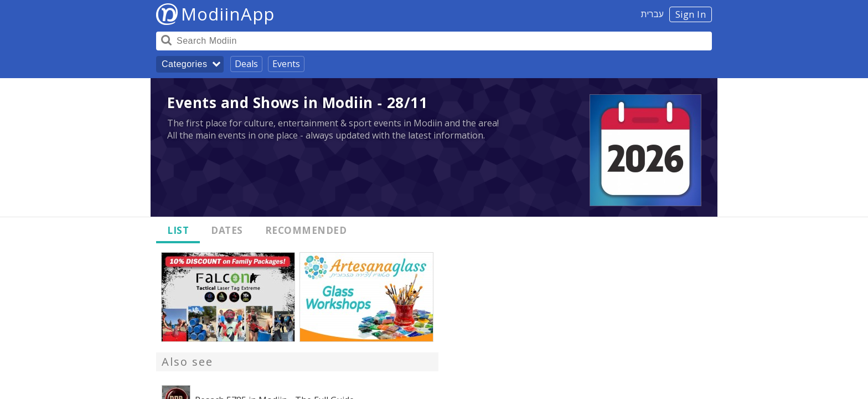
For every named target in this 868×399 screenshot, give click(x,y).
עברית (652, 14)
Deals (246, 64)
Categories (184, 64)
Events (286, 64)
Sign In (691, 14)
